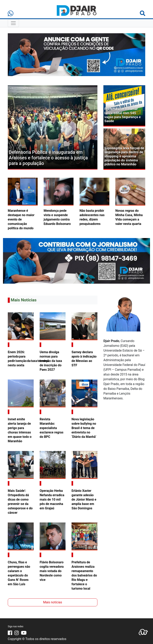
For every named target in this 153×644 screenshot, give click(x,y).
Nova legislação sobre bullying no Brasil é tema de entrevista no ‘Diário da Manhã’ (84, 428)
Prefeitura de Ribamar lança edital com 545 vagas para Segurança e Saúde (123, 115)
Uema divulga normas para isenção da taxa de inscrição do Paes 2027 (51, 361)
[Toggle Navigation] (13, 23)
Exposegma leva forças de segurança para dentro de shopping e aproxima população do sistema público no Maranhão (124, 156)
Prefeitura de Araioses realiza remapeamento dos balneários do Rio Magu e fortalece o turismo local (84, 575)
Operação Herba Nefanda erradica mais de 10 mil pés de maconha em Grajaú (52, 499)
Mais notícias (52, 602)
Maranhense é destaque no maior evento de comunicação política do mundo (21, 219)
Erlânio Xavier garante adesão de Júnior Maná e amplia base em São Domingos (84, 499)
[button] (15, 127)
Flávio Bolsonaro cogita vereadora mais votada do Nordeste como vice (52, 571)
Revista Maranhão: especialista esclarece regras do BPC (51, 428)
